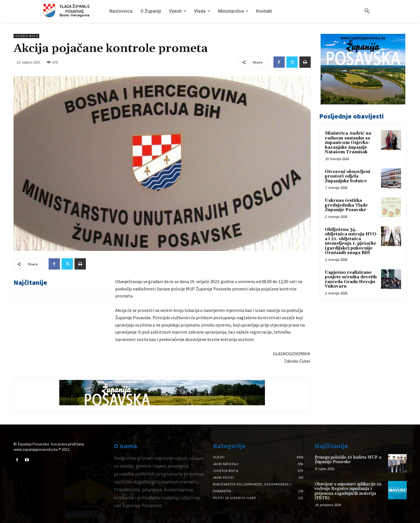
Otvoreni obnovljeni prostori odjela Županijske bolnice (348, 176)
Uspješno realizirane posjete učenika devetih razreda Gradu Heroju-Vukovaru (351, 280)
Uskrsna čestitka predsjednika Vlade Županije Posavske (346, 205)
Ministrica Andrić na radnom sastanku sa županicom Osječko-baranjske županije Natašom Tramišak (348, 143)
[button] (367, 11)
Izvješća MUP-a (26, 36)
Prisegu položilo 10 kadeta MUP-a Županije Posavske (348, 460)
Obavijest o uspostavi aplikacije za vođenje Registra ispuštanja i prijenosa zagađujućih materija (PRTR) (348, 491)
